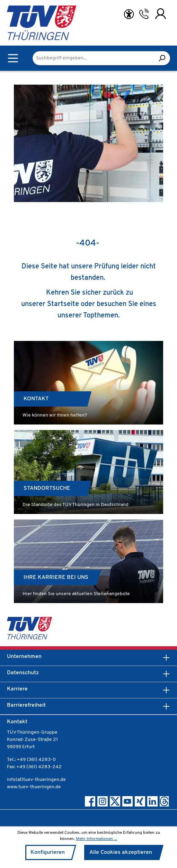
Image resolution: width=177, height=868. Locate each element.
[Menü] (13, 58)
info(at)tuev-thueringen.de (36, 780)
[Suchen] (162, 58)
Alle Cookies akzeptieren (121, 852)
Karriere (17, 689)
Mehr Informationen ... (96, 839)
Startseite (63, 304)
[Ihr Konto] (161, 14)
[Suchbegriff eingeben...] (93, 58)
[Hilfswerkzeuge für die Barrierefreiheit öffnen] (129, 14)
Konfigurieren (48, 852)
